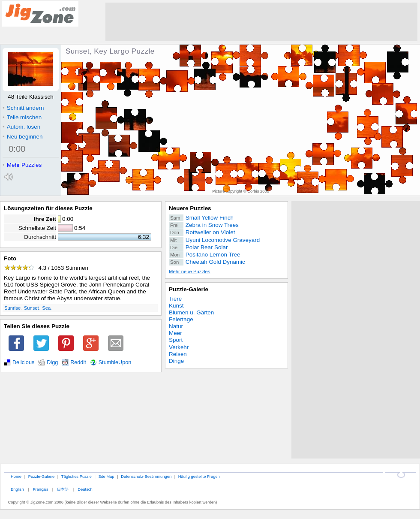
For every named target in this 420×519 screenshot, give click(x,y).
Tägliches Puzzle (76, 476)
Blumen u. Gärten (191, 312)
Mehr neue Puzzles (189, 272)
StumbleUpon (115, 362)
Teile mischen (22, 117)
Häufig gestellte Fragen (199, 476)
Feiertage (181, 319)
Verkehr (179, 347)
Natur (176, 326)
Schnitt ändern (23, 108)
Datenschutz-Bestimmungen (146, 476)
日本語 (63, 489)
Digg (52, 362)
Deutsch (85, 489)
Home (16, 476)
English (17, 489)
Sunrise (12, 308)
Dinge (176, 361)
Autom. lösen (21, 127)
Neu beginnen (22, 137)
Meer (175, 333)
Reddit (78, 362)
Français (41, 489)
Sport (176, 340)
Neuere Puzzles (190, 208)
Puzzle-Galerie (189, 289)
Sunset (31, 308)
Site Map (106, 476)
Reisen (178, 354)
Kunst (176, 306)
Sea (46, 308)
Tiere (175, 299)
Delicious (23, 362)
